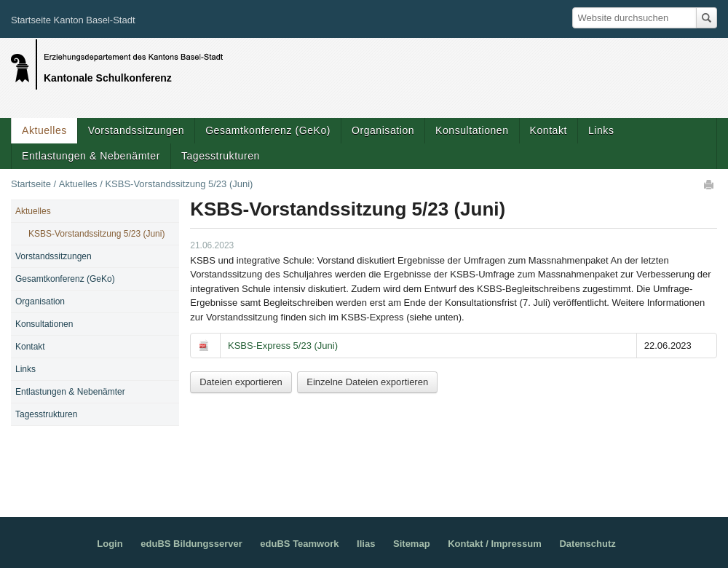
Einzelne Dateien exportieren (367, 382)
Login (110, 544)
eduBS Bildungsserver (191, 544)
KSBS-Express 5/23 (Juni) (283, 346)
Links (601, 130)
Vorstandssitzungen (136, 130)
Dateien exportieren (241, 382)
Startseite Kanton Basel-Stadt (73, 20)
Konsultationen (472, 130)
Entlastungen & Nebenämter (91, 156)
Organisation (383, 130)
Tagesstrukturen (221, 156)
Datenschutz (587, 544)
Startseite (31, 184)
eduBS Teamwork (299, 544)
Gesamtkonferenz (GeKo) (268, 130)
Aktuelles (44, 130)
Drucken (710, 184)
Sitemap (412, 544)
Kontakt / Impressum (495, 544)
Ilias (366, 544)
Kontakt (549, 130)
